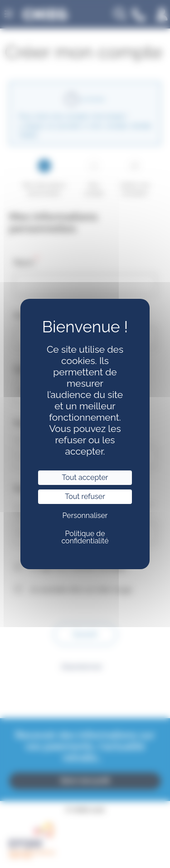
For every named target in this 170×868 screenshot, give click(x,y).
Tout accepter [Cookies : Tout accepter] (85, 477)
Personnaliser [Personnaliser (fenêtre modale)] (85, 516)
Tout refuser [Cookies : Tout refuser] (85, 496)
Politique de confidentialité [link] (85, 537)
